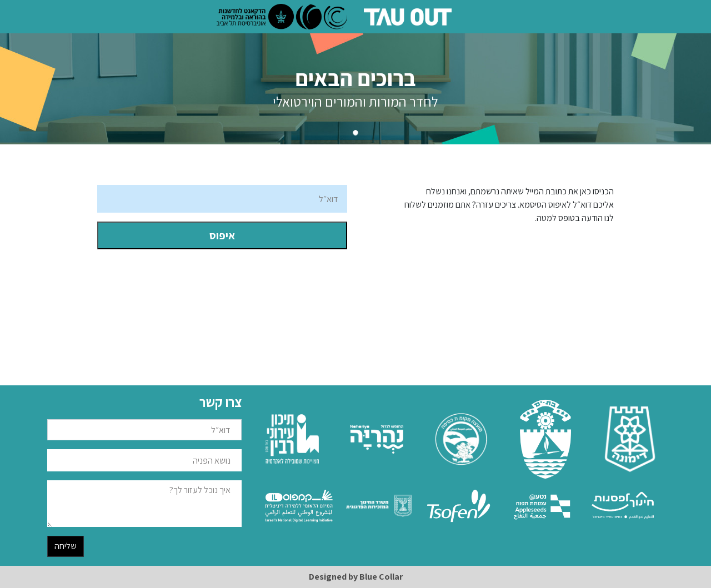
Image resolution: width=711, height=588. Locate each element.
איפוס (222, 235)
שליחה (66, 546)
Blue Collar (381, 577)
